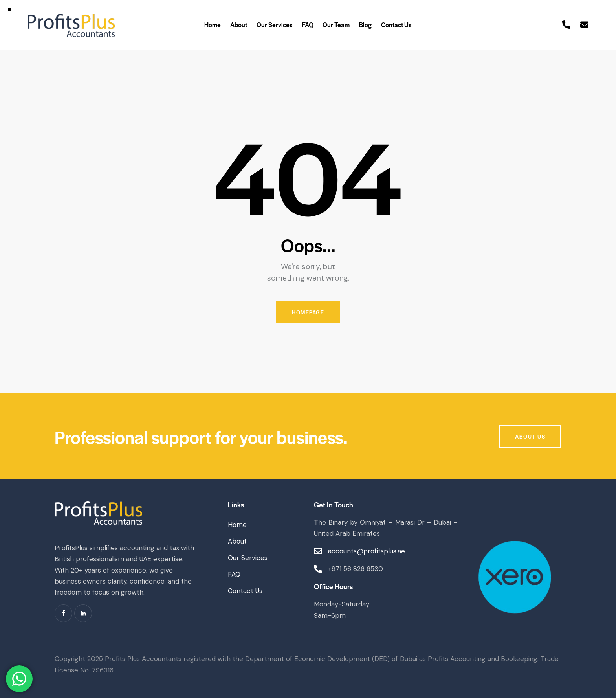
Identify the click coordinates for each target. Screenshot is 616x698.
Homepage (308, 312)
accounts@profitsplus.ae (367, 551)
